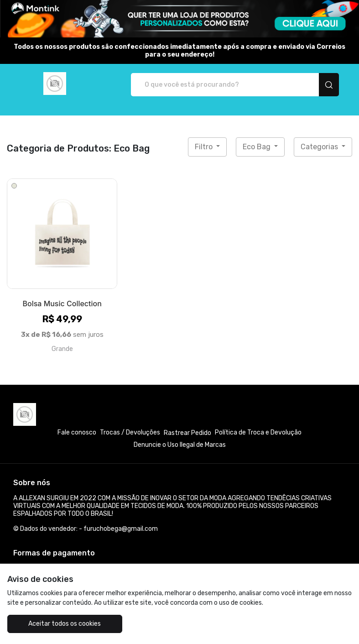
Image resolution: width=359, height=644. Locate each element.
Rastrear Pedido (187, 433)
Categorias (320, 147)
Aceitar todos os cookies (65, 624)
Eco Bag (258, 147)
